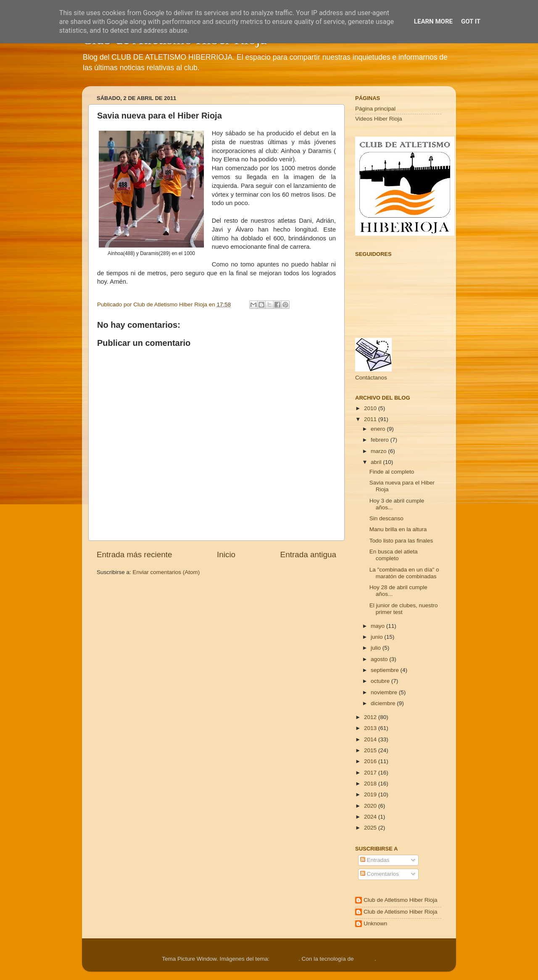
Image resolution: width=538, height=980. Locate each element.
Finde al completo (392, 472)
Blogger (365, 959)
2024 (371, 817)
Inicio (226, 555)
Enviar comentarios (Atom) (166, 572)
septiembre (386, 670)
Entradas (375, 860)
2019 (371, 794)
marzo (379, 451)
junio (377, 637)
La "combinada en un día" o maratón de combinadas (404, 573)
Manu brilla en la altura (398, 529)
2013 (371, 728)
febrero (381, 440)
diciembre (384, 703)
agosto (380, 659)
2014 (371, 739)
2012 (371, 717)
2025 (371, 828)
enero (379, 429)
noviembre (385, 692)
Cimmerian (285, 959)
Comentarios (380, 874)
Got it (471, 21)
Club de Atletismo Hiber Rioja (401, 900)
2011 (371, 419)
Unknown (375, 923)
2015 (371, 750)
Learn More (433, 21)
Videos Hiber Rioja (379, 119)
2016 (371, 761)
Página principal (375, 109)
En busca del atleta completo (394, 555)
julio (377, 648)
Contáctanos (371, 378)
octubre (381, 681)
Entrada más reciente (134, 555)
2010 (371, 408)
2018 (371, 784)
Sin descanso (386, 518)
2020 (371, 806)
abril (377, 462)
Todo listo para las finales (401, 541)
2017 (371, 773)
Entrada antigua (308, 555)
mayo (378, 626)
